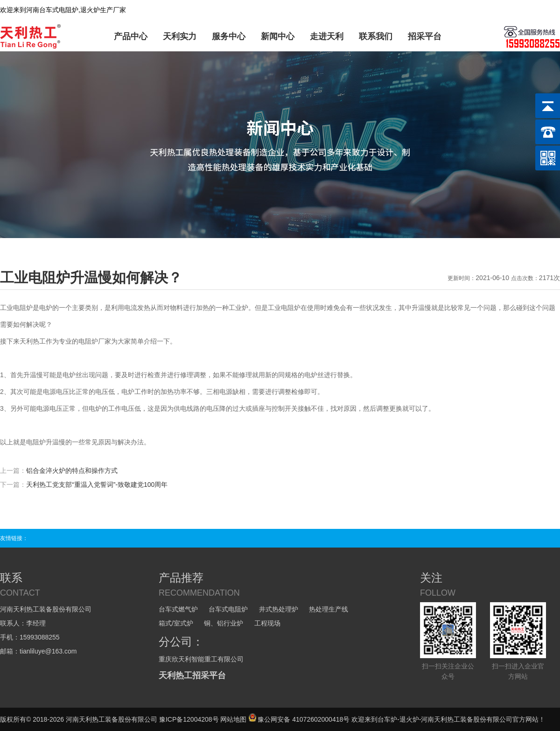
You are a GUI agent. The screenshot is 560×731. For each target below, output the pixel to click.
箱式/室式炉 (176, 623)
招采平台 (425, 36)
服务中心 (229, 36)
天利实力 (180, 36)
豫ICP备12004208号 (189, 719)
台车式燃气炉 (178, 609)
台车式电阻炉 (228, 609)
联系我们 (376, 36)
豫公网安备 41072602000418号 (299, 719)
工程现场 (267, 623)
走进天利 (327, 36)
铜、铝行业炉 (224, 623)
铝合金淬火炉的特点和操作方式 (72, 471)
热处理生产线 (329, 609)
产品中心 (131, 36)
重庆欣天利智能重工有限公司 (201, 659)
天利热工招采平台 (192, 675)
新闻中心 (278, 36)
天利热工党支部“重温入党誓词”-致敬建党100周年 (97, 485)
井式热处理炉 (279, 609)
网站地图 (233, 719)
